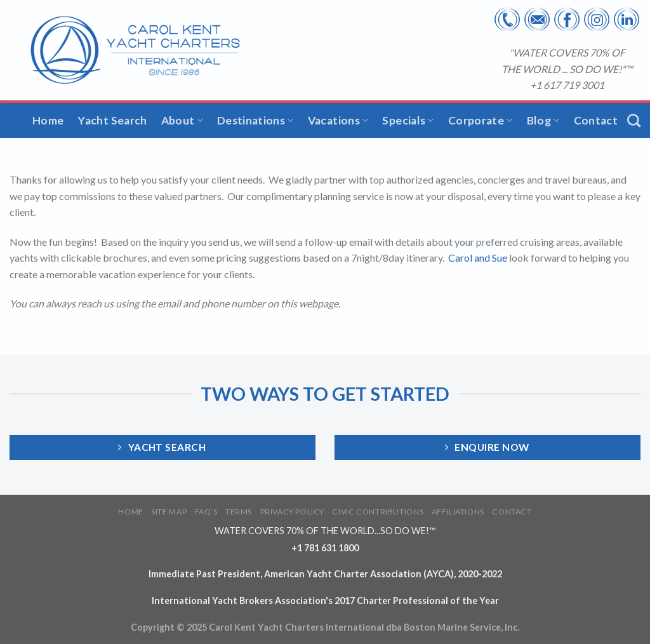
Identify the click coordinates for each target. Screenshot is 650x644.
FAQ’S (206, 512)
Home (48, 120)
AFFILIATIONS (458, 512)
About (182, 120)
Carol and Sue (479, 258)
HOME (130, 512)
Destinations (255, 120)
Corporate (481, 120)
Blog (543, 120)
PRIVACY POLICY (293, 512)
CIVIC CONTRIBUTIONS (378, 512)
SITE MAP (169, 512)
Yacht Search (112, 120)
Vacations (338, 120)
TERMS (239, 512)
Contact (596, 120)
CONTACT (512, 512)
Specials (408, 120)
